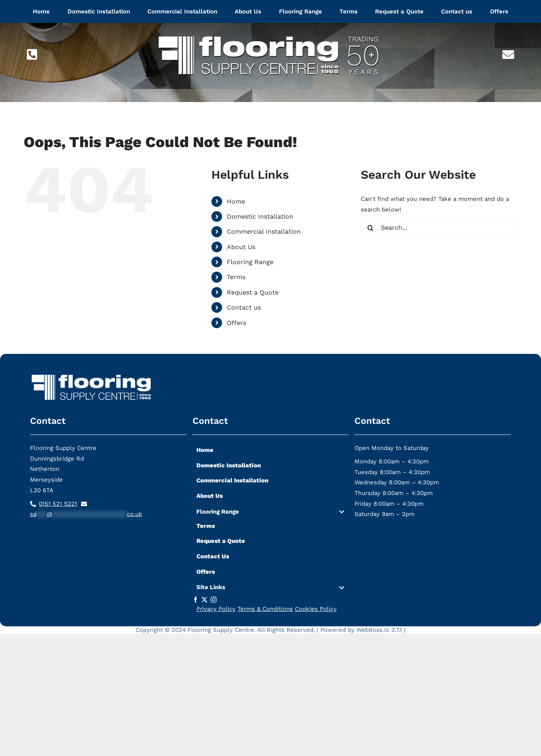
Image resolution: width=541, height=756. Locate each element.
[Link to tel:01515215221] (32, 55)
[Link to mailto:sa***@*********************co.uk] (508, 55)
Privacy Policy (216, 609)
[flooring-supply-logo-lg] (271, 30)
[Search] (371, 228)
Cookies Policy (316, 609)
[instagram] (214, 600)
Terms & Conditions (265, 609)
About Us (241, 247)
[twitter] (205, 600)
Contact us (244, 307)
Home (236, 201)
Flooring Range (250, 262)
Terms (236, 277)
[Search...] (439, 228)
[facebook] (195, 600)
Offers (237, 323)
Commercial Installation (264, 232)
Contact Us (213, 556)
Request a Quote (253, 292)
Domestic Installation (260, 216)
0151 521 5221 (58, 504)
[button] (271, 513)
